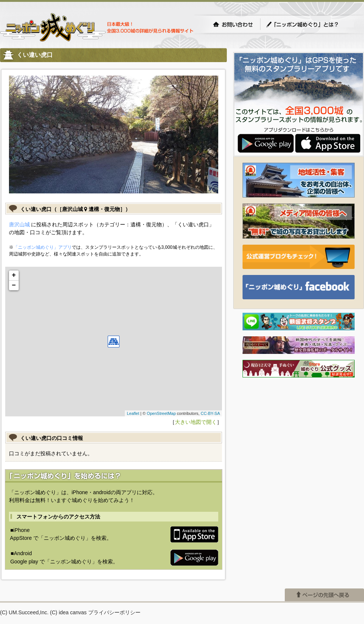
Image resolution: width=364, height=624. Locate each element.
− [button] (14, 285)
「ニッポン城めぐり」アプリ (43, 247)
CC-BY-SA (210, 413)
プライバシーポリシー (114, 612)
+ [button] (14, 275)
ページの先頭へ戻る (324, 595)
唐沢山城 (19, 224)
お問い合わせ (233, 24)
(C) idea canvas (68, 612)
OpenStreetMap (161, 413)
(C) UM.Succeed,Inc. (24, 612)
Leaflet (133, 413)
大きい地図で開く (196, 422)
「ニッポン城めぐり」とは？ (310, 24)
